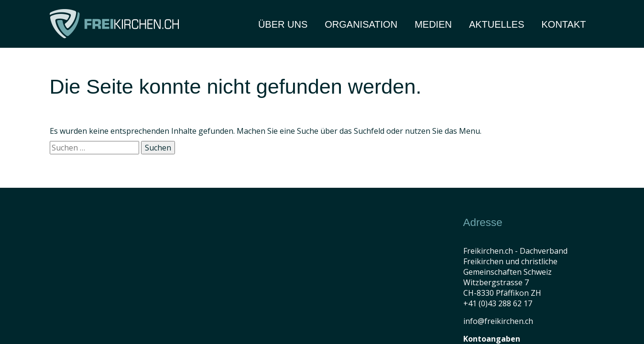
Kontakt (564, 24)
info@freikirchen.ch (498, 321)
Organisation (361, 24)
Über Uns (283, 24)
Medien (433, 24)
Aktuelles (497, 24)
